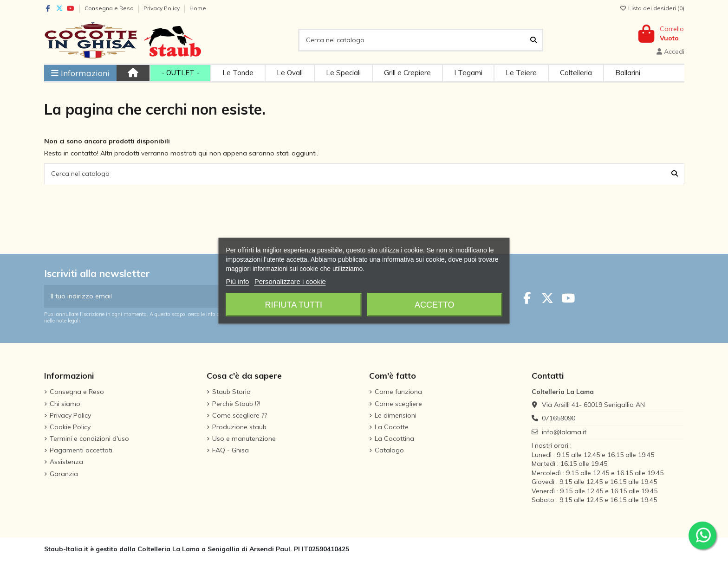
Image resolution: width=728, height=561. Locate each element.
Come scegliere (398, 404)
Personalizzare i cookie (290, 281)
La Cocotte (392, 427)
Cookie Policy (70, 427)
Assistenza (66, 462)
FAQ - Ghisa (231, 450)
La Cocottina (394, 438)
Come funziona (398, 392)
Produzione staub (239, 427)
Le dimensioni (396, 415)
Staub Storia (231, 392)
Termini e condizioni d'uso (89, 438)
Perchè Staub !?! (236, 404)
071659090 (559, 418)
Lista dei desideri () (652, 8)
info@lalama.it (564, 432)
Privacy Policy (162, 8)
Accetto (435, 304)
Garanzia (64, 474)
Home (198, 8)
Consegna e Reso (110, 8)
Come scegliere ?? (240, 415)
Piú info (237, 281)
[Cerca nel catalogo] (533, 40)
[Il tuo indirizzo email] (138, 296)
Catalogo (389, 450)
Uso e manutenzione (244, 438)
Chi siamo (65, 404)
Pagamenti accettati (81, 450)
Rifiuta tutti (294, 304)
